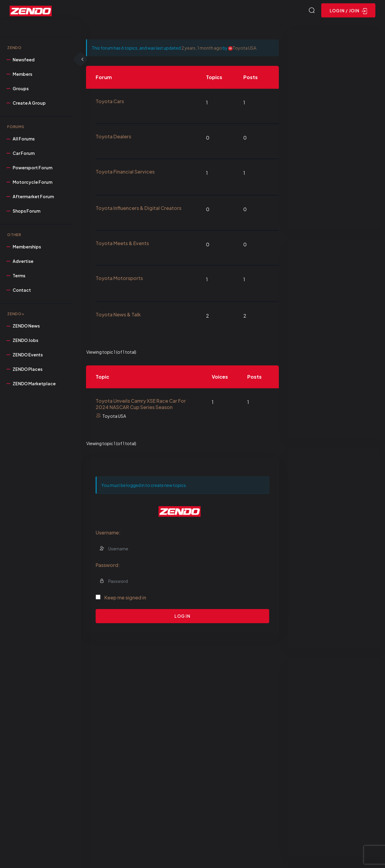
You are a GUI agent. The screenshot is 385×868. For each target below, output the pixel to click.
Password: (108, 566)
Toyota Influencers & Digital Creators (139, 209)
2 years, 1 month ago (202, 49)
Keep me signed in (125, 598)
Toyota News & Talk (118, 315)
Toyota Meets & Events (122, 244)
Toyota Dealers (113, 137)
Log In (182, 617)
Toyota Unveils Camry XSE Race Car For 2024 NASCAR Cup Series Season (141, 405)
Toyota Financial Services (125, 172)
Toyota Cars (110, 102)
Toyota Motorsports (119, 279)
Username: (108, 533)
